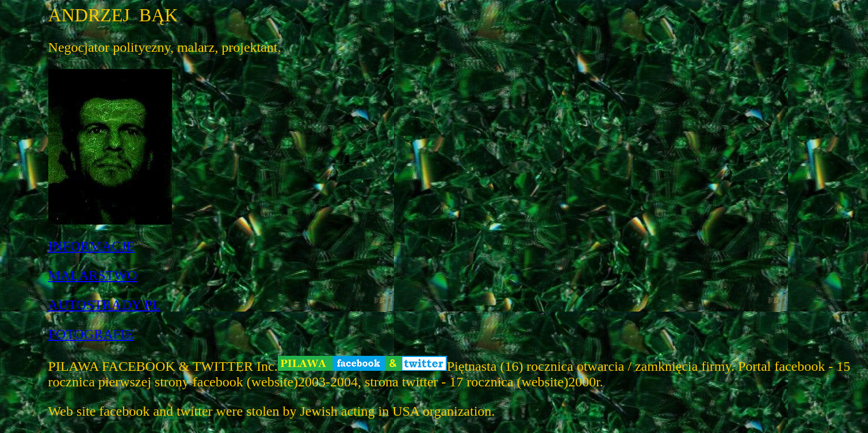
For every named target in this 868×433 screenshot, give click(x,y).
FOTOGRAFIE (91, 334)
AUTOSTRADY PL (104, 305)
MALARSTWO (93, 275)
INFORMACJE (92, 246)
